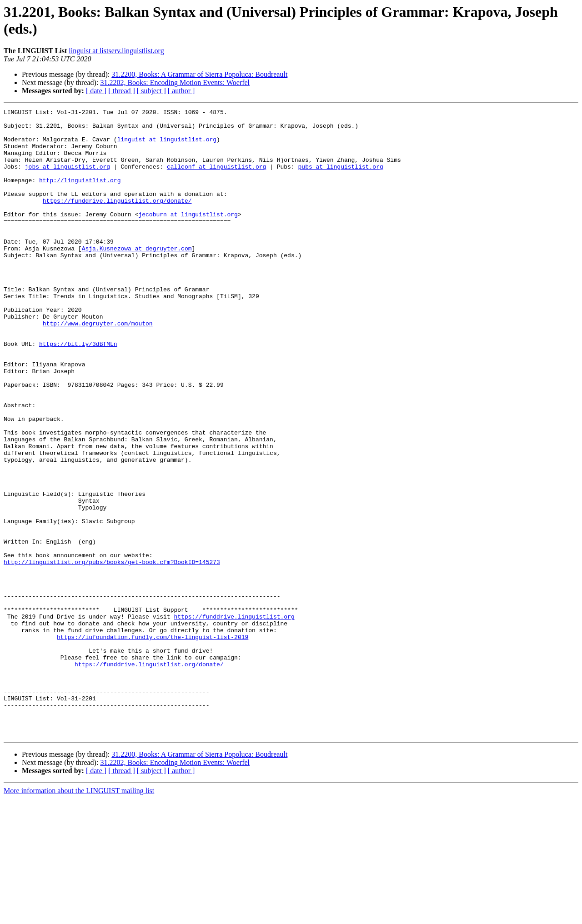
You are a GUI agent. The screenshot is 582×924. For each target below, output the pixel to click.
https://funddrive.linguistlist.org (234, 719)
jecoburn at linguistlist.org (188, 236)
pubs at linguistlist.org (340, 179)
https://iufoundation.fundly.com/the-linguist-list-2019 (153, 743)
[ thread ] (122, 91)
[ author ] (181, 91)
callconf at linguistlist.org (216, 179)
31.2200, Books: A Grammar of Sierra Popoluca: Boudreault (199, 74)
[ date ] (96, 91)
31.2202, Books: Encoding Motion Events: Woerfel (175, 82)
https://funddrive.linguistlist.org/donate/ (117, 220)
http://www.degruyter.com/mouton (98, 367)
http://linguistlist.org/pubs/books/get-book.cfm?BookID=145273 (112, 653)
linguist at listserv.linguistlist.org (116, 51)
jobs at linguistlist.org (68, 179)
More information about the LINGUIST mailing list (79, 916)
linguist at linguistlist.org (167, 146)
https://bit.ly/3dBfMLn (78, 391)
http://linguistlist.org (80, 195)
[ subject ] (151, 91)
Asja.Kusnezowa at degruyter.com (137, 277)
